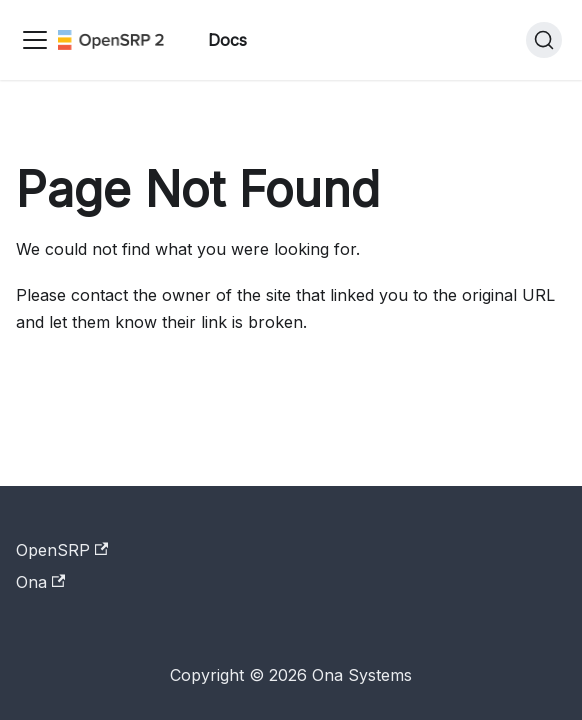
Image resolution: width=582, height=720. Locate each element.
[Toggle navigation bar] (35, 40)
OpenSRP (62, 550)
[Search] (544, 40)
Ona (40, 582)
